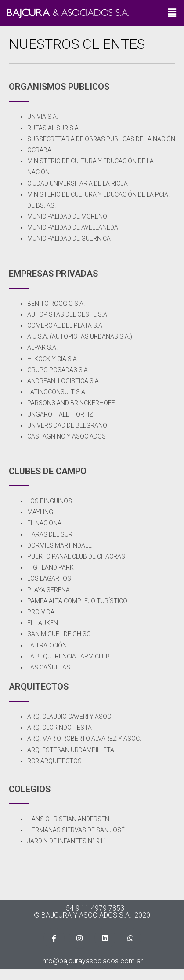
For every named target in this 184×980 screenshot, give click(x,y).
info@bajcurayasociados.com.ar (92, 961)
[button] (172, 13)
